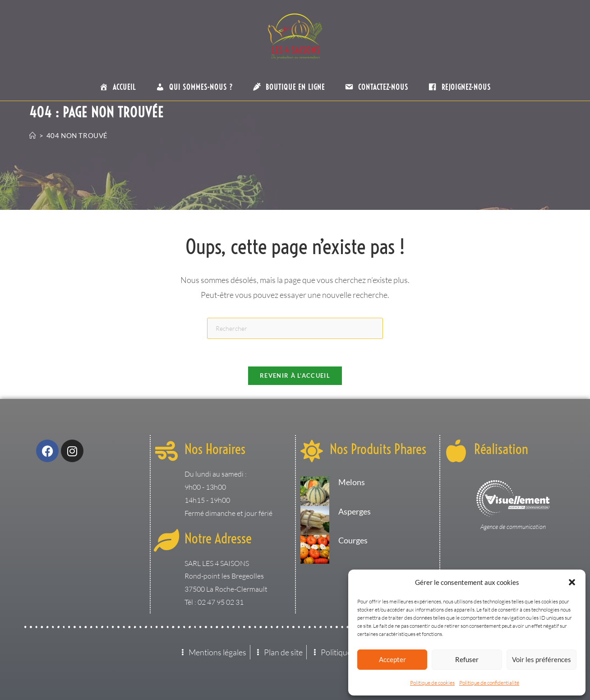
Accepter (392, 659)
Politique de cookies (432, 683)
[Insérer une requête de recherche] (295, 328)
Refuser (467, 659)
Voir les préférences (542, 659)
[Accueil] (33, 135)
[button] (572, 582)
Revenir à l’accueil (295, 375)
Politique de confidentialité (489, 683)
